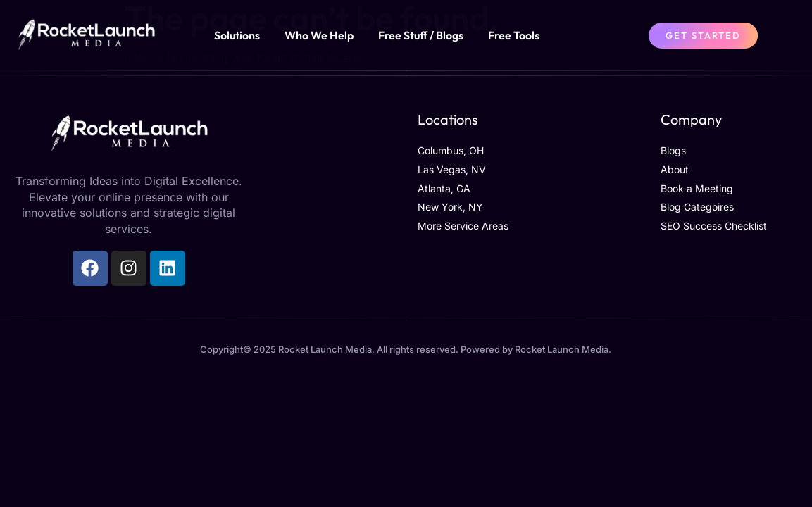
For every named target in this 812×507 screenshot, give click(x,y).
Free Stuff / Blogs (421, 35)
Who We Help (319, 35)
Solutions (237, 35)
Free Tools (514, 35)
